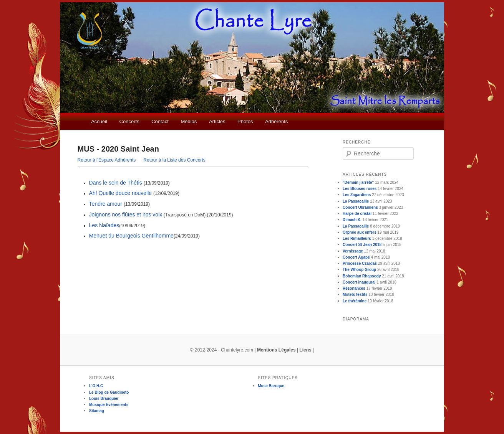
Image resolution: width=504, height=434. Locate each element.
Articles (217, 121)
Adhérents (276, 121)
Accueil (99, 121)
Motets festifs (355, 295)
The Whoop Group (359, 270)
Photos (245, 121)
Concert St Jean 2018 (362, 245)
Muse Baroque (271, 386)
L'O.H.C (96, 386)
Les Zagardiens (357, 195)
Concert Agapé (356, 257)
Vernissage (353, 251)
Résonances (354, 288)
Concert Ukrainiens (360, 207)
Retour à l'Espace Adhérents (107, 160)
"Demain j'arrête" (358, 182)
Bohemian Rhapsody (362, 276)
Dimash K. (352, 220)
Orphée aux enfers (360, 232)
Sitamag (97, 411)
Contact (160, 121)
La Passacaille (356, 201)
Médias (189, 121)
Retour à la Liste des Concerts (174, 160)
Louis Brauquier (104, 399)
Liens (305, 350)
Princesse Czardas (360, 263)
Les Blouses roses (360, 189)
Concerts (129, 121)
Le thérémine (355, 301)
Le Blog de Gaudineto (109, 392)
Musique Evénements (109, 405)
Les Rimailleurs (357, 238)
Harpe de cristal (357, 214)
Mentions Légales (276, 350)
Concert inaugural (359, 282)
